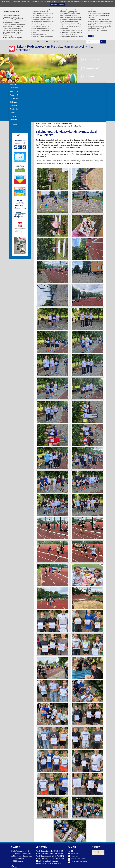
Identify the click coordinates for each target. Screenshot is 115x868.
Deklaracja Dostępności (78, 862)
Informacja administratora (75, 42)
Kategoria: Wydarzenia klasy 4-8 (60, 123)
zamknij (91, 36)
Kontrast (65, 42)
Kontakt (13, 113)
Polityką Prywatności (48, 2)
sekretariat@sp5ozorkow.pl (47, 861)
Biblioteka (13, 120)
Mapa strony (50, 42)
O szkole (13, 116)
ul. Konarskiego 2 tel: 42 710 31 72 (50, 856)
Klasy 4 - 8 (14, 95)
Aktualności (14, 84)
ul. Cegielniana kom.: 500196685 (49, 854)
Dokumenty (14, 88)
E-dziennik (14, 109)
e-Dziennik (73, 854)
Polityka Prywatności (77, 859)
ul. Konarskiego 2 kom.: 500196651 (50, 859)
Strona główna (41, 42)
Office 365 (73, 856)
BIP (71, 851)
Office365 (13, 106)
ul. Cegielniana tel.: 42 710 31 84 (49, 851)
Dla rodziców (15, 99)
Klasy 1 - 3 (14, 91)
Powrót (15, 124)
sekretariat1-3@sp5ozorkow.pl (48, 864)
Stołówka (13, 102)
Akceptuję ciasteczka (57, 5)
